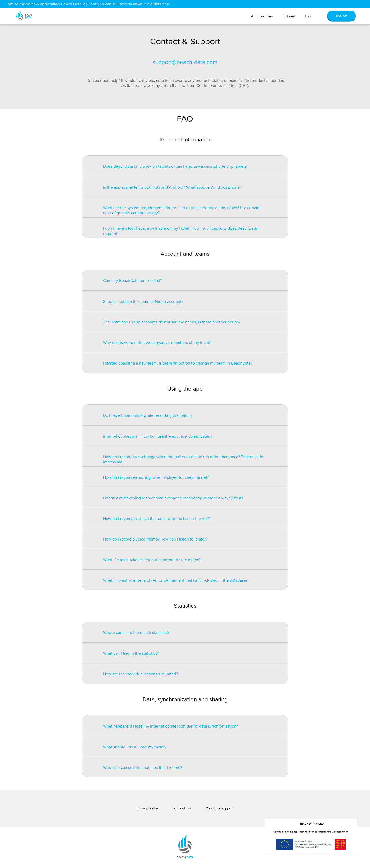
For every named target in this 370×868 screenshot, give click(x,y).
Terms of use (182, 808)
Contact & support (219, 808)
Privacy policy (147, 808)
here (166, 4)
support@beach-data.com (185, 62)
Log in (310, 16)
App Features (262, 16)
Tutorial (289, 16)
